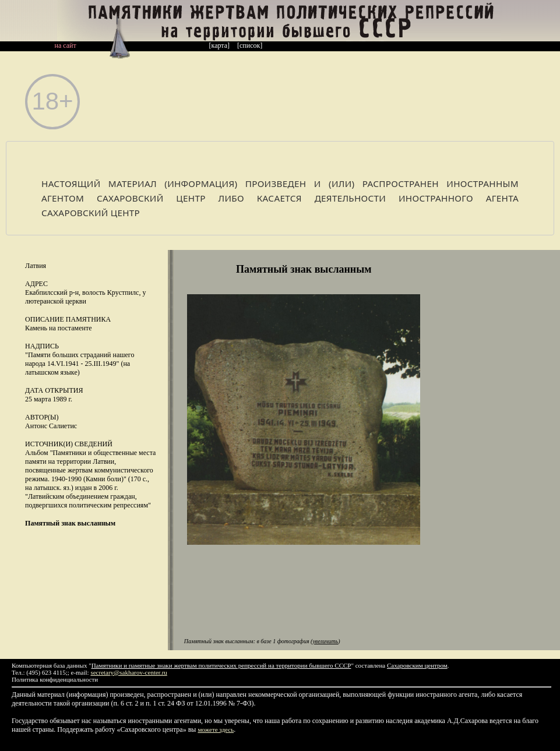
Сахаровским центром (417, 665)
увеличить (325, 641)
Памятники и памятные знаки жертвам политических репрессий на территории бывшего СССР (221, 665)
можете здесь (216, 729)
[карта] (220, 45)
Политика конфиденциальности (55, 679)
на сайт (66, 45)
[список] (250, 45)
